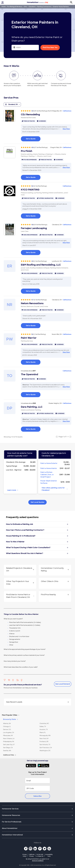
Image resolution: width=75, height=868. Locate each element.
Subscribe (37, 796)
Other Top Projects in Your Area (20, 583)
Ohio (25, 7)
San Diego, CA (8, 748)
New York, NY (44, 739)
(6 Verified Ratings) (40, 186)
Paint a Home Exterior (49, 463)
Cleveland (32, 7)
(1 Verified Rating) (40, 334)
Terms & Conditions (38, 861)
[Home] (37, 2)
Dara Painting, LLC (32, 407)
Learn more (13, 490)
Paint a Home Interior (49, 468)
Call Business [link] (67, 111)
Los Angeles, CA (9, 733)
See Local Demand (63, 684)
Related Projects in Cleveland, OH (20, 569)
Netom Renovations (32, 303)
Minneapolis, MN (45, 736)
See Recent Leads (37, 702)
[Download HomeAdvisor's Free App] (32, 766)
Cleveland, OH (12, 104)
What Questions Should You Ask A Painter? (37, 553)
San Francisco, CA (46, 748)
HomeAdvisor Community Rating (55, 569)
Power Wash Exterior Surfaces (49, 482)
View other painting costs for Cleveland (55, 489)
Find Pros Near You (50, 47)
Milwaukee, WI (8, 736)
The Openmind (29, 374)
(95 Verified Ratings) (41, 111)
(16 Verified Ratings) (41, 225)
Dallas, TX (43, 726)
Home (4, 7)
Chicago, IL (7, 726)
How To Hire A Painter (37, 542)
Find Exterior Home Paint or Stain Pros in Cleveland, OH (20, 596)
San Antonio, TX (45, 745)
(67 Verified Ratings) (41, 147)
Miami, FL (43, 733)
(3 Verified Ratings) (40, 261)
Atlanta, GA (7, 723)
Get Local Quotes (37, 502)
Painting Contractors (44, 7)
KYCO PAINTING (30, 190)
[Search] (72, 2)
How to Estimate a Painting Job (37, 524)
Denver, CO (7, 729)
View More (66, 129)
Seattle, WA (7, 751)
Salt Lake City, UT (9, 745)
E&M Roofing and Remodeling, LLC (41, 265)
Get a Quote (31, 139)
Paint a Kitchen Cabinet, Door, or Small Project (47, 475)
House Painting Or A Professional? (37, 536)
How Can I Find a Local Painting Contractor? (37, 530)
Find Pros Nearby (55, 595)
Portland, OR (44, 742)
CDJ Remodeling (30, 115)
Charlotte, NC (44, 723)
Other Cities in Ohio (55, 581)
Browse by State (11, 719)
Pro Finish (27, 151)
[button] (37, 715)
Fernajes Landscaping (34, 228)
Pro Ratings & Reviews (15, 7)
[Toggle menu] (3, 2)
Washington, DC (45, 751)
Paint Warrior (29, 338)
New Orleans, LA (9, 739)
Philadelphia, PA (9, 742)
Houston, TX (44, 729)
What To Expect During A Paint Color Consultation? (37, 548)
